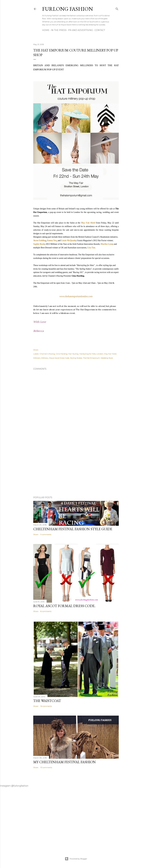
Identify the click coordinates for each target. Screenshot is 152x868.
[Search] (117, 8)
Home (46, 30)
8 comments (46, 611)
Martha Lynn (107, 244)
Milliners (37, 358)
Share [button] (36, 350)
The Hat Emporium (91, 358)
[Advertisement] (76, 468)
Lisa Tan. (92, 248)
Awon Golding (40, 240)
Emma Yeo (52, 240)
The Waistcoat (47, 701)
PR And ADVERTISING (81, 30)
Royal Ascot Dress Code (59, 358)
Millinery (45, 358)
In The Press (59, 30)
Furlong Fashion (68, 9)
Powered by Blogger (76, 859)
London (100, 354)
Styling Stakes (76, 358)
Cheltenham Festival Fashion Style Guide (73, 529)
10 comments (46, 767)
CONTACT (100, 30)
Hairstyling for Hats (88, 354)
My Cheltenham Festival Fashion (64, 762)
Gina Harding (62, 354)
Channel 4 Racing (47, 354)
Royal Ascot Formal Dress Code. (64, 606)
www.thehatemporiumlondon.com (76, 296)
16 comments (46, 706)
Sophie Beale (39, 244)
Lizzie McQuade (68, 240)
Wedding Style (107, 358)
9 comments (46, 534)
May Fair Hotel (88, 223)
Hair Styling (73, 354)
